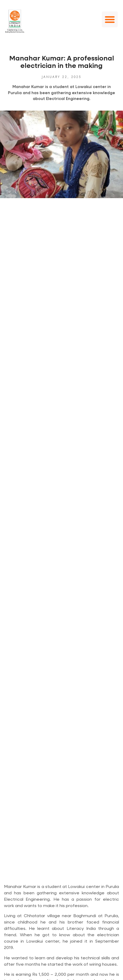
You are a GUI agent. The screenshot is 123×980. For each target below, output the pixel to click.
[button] (110, 19)
